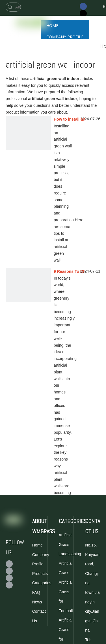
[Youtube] (9, 578)
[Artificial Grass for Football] (18, 7)
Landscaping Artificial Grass (70, 563)
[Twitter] (83, 13)
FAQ (36, 592)
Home (37, 545)
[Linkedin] (9, 585)
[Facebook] (83, 6)
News (37, 602)
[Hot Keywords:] (10, 7)
